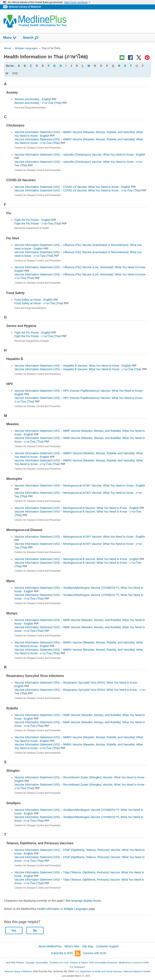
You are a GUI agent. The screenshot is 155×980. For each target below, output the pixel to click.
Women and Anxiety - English (36, 99)
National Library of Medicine (25, 7)
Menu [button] (10, 38)
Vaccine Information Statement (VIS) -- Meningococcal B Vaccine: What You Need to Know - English (79, 508)
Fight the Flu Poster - (41, 224)
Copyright (30, 963)
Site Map (88, 946)
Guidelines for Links (59, 963)
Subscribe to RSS (66, 953)
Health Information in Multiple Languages (63, 909)
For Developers (77, 967)
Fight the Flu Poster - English (35, 220)
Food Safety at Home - (42, 303)
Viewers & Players (79, 963)
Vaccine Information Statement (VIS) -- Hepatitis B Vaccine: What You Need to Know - (81, 369)
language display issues (86, 901)
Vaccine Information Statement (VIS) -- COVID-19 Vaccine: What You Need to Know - (80, 190)
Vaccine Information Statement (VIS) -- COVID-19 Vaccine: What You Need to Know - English (75, 187)
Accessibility (42, 963)
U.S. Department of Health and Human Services (99, 971)
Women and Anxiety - (41, 103)
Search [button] (31, 38)
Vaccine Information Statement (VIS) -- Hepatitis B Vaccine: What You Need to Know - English (75, 366)
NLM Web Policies (15, 963)
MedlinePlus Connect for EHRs (134, 963)
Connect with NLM (94, 953)
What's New (72, 946)
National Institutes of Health (137, 971)
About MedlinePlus (50, 946)
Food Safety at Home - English (36, 300)
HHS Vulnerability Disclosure (103, 963)
